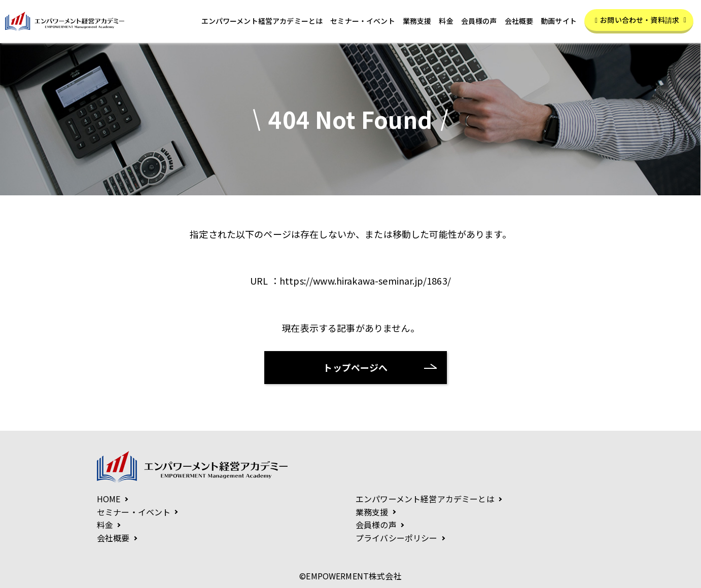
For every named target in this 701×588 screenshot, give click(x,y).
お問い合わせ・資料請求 (641, 20)
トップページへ (355, 367)
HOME (109, 499)
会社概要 (519, 22)
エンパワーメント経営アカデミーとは (262, 22)
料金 (446, 22)
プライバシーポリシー (397, 538)
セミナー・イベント (362, 22)
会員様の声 (479, 22)
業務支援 (417, 22)
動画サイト (559, 22)
